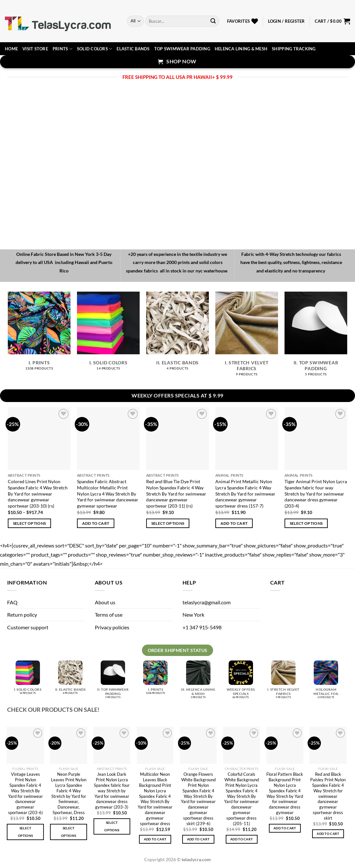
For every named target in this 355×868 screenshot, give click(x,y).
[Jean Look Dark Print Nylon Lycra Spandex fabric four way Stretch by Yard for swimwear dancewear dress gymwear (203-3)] (112, 745)
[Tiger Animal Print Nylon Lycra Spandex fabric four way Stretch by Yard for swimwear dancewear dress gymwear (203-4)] (316, 439)
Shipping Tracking (294, 49)
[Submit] (213, 21)
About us (105, 602)
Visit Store (35, 49)
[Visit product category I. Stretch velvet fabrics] (247, 337)
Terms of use (109, 615)
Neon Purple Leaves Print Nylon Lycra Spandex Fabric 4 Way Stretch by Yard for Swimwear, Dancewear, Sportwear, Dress (69, 793)
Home (11, 49)
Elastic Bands (133, 49)
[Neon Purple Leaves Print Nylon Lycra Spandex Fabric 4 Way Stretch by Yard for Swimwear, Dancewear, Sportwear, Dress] (69, 745)
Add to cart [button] (96, 523)
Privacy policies (112, 627)
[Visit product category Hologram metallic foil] (326, 682)
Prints (63, 49)
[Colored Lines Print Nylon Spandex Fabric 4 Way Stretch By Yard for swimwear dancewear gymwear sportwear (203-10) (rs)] (39, 439)
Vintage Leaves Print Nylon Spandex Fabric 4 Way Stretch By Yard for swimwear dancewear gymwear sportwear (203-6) (25, 793)
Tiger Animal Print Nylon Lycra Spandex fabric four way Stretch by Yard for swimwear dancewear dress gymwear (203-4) (316, 494)
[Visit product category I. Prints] (39, 334)
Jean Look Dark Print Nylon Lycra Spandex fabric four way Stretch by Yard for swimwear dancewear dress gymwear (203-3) (112, 791)
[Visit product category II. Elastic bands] (177, 334)
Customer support (28, 627)
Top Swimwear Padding (182, 49)
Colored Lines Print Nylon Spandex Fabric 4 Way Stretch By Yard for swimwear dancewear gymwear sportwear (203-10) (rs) (38, 494)
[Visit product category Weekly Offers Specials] (241, 682)
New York (193, 615)
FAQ (12, 602)
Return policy (22, 615)
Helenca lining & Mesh (241, 49)
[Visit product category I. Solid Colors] (108, 334)
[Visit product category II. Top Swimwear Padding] (316, 337)
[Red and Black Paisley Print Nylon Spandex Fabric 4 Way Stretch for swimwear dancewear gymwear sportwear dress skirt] (328, 745)
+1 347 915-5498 (202, 627)
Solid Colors (95, 49)
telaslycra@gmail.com (207, 602)
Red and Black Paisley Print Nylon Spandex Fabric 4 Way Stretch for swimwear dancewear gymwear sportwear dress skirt (328, 796)
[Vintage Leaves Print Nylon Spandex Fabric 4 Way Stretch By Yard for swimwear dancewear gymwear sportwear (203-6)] (25, 745)
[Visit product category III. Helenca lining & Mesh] (198, 682)
